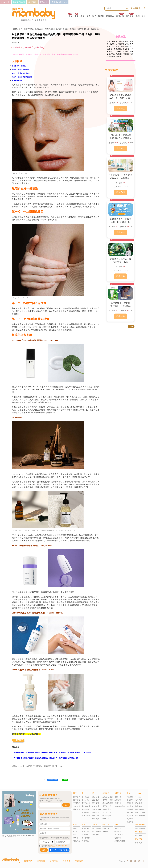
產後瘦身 (126, 49)
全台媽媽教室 (120, 806)
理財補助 (96, 816)
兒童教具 (85, 841)
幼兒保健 (106, 819)
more (131, 326)
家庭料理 (96, 806)
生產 (76, 16)
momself (139, 797)
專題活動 (130, 16)
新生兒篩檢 (86, 816)
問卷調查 (130, 809)
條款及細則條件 (55, 846)
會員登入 (130, 819)
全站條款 (41, 861)
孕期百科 (77, 803)
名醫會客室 (107, 809)
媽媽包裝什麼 (140, 816)
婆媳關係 (139, 803)
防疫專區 (96, 835)
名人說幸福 (107, 813)
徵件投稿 (130, 806)
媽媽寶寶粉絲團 (53, 780)
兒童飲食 (85, 835)
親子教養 (96, 797)
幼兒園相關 (86, 838)
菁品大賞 (139, 843)
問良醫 (101, 16)
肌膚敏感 (28, 47)
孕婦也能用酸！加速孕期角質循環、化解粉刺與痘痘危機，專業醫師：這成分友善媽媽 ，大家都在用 (52, 753)
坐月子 (76, 838)
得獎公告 (130, 813)
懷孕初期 (77, 800)
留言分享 (130, 803)
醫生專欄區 (96, 832)
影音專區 (110, 16)
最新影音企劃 (108, 797)
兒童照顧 (85, 828)
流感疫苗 (126, 51)
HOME (14, 29)
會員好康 (130, 800)
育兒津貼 (77, 841)
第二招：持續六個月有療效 (21, 73)
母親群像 (118, 838)
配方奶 (115, 42)
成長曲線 (85, 813)
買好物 (105, 832)
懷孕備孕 (77, 797)
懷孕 (71, 16)
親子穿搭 (96, 813)
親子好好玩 (107, 806)
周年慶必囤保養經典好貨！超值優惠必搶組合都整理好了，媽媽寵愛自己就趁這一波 (46, 758)
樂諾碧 (127, 54)
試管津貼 (77, 809)
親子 (94, 16)
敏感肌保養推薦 (17, 80)
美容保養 (139, 806)
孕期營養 (117, 51)
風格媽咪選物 (120, 841)
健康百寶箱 (29, 29)
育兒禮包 (130, 797)
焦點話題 (118, 832)
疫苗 (109, 42)
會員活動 (118, 803)
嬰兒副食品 (86, 806)
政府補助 (114, 44)
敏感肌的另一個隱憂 (19, 66)
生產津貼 (77, 806)
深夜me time (140, 813)
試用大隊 (120, 16)
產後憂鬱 (117, 49)
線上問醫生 (96, 828)
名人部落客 (119, 835)
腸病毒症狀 (124, 42)
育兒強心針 (86, 803)
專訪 (119, 56)
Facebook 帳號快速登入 (59, 850)
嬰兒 (82, 16)
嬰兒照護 (85, 797)
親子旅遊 (96, 803)
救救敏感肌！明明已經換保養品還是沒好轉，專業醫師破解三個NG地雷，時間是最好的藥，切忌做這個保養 (76, 29)
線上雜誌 (139, 836)
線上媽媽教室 (108, 803)
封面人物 (118, 828)
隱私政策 (65, 846)
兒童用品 (85, 832)
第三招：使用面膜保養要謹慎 (22, 77)
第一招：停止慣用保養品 (20, 70)
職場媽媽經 (139, 809)
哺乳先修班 (107, 816)
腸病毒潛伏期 (126, 47)
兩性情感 (139, 800)
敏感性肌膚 (16, 47)
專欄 (138, 16)
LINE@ (65, 780)
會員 (144, 16)
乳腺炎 (110, 49)
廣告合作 (66, 861)
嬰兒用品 (85, 800)
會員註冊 (130, 816)
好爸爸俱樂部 (140, 828)
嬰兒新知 (85, 809)
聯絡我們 (79, 861)
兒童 (88, 16)
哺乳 (75, 835)
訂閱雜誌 (54, 861)
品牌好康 (118, 800)
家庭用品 (96, 800)
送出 (66, 805)
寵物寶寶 (96, 819)
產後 (75, 832)
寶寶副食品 (124, 44)
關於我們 (28, 861)
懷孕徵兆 (116, 47)
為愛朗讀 (119, 54)
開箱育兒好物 (108, 800)
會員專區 (130, 822)
